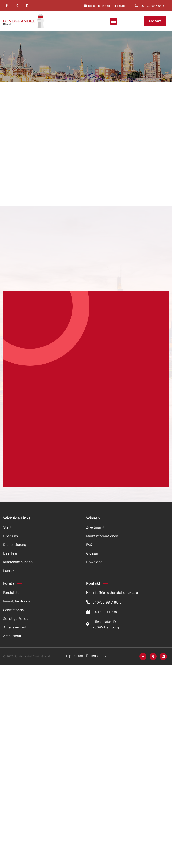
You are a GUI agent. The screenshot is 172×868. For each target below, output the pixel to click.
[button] (113, 21)
